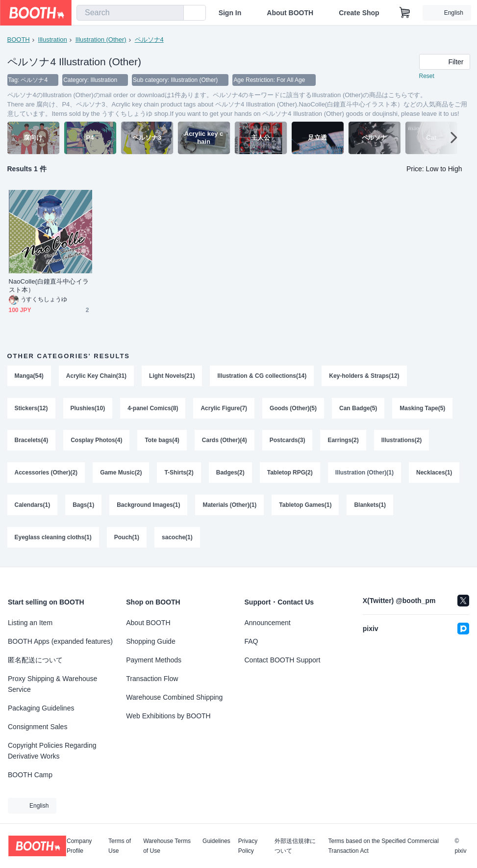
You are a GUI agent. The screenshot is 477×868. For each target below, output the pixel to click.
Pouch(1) (127, 538)
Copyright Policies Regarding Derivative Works (52, 751)
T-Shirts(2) (179, 473)
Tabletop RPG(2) (290, 473)
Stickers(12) (31, 409)
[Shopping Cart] (405, 13)
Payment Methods (154, 660)
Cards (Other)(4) (225, 441)
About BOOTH (290, 13)
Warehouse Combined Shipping (174, 697)
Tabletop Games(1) (306, 506)
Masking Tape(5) (423, 409)
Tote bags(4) (162, 441)
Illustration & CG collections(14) (262, 376)
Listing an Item (30, 623)
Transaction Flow (152, 679)
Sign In (230, 13)
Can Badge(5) (358, 409)
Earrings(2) (343, 441)
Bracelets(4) (32, 441)
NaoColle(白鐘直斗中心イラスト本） (49, 286)
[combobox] (130, 13)
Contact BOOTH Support (283, 660)
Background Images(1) (148, 506)
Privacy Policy (248, 846)
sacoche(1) (177, 538)
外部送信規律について (295, 846)
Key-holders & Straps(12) (364, 376)
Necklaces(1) (434, 473)
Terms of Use (120, 846)
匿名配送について (35, 660)
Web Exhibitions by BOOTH (168, 716)
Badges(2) (230, 473)
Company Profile (79, 846)
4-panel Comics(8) (153, 409)
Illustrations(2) (402, 441)
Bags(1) (83, 506)
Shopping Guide (151, 641)
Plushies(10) (88, 409)
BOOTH (19, 39)
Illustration (53, 39)
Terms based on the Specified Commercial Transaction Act (383, 846)
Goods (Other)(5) (293, 409)
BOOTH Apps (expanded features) (60, 641)
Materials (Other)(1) (230, 506)
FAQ (251, 641)
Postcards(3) (288, 441)
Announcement (268, 623)
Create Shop (359, 13)
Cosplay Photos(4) (96, 441)
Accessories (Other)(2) (46, 473)
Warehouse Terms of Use (167, 846)
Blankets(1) (370, 506)
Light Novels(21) (172, 376)
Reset (427, 77)
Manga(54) (29, 376)
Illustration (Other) (101, 39)
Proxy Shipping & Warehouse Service (52, 684)
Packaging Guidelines (41, 708)
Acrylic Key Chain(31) (96, 376)
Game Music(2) (121, 473)
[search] (174, 13)
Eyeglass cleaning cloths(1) (53, 538)
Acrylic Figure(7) (224, 409)
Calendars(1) (33, 506)
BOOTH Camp (30, 775)
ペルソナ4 (149, 39)
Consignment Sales (38, 727)
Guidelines (216, 841)
